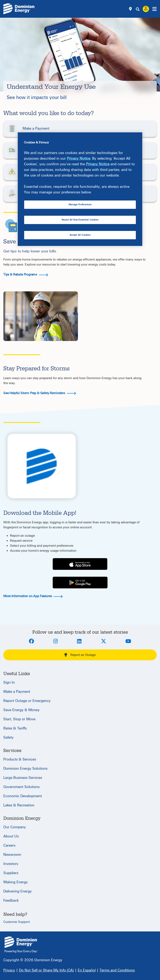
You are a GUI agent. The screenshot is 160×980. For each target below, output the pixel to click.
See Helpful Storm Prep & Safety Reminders (40, 393)
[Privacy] (9, 970)
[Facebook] (31, 642)
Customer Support (17, 922)
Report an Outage (80, 655)
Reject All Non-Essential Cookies (80, 220)
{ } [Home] (21, 945)
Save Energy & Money (21, 710)
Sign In (9, 682)
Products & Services (20, 759)
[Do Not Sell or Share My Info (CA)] (46, 970)
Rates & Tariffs (15, 728)
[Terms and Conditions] (117, 970)
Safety (8, 738)
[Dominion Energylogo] (19, 9)
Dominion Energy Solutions (25, 769)
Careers (9, 845)
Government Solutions (21, 787)
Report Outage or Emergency (27, 701)
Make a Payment (17, 692)
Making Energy (16, 882)
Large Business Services (23, 778)
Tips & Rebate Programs (26, 274)
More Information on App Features (33, 596)
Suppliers (11, 873)
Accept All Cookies (80, 235)
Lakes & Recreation (19, 805)
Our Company (15, 827)
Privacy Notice (79, 159)
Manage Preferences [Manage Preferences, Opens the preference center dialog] (80, 205)
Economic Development (23, 796)
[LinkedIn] (79, 642)
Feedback (11, 900)
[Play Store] (80, 583)
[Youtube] (128, 642)
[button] (80, 129)
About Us (11, 836)
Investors (11, 864)
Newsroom (12, 855)
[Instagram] (56, 642)
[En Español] (87, 970)
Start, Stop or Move (19, 719)
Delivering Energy (17, 891)
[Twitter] (104, 642)
